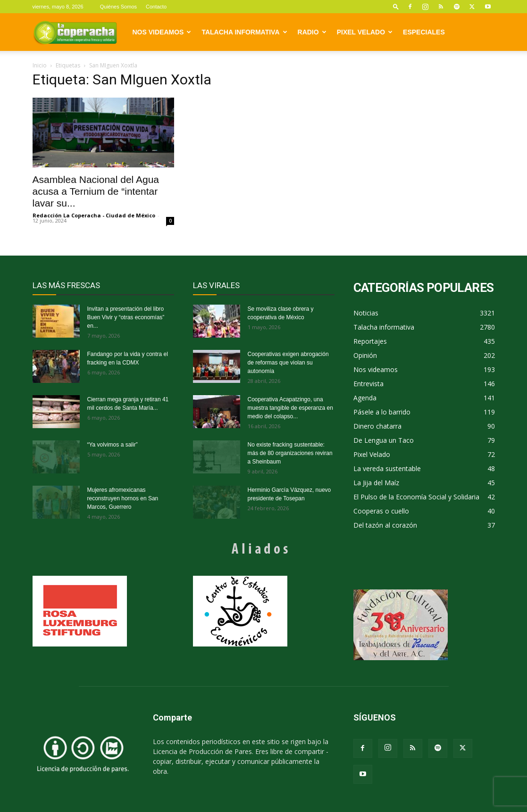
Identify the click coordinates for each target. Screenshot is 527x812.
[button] (396, 6)
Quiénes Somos (118, 7)
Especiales (424, 32)
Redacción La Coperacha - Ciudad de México (94, 215)
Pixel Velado (365, 32)
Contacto (156, 7)
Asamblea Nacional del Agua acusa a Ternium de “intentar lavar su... (96, 191)
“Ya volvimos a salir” (113, 445)
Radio (312, 32)
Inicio (40, 65)
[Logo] (75, 32)
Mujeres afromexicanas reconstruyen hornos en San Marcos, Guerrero (123, 498)
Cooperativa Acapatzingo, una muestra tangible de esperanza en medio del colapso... (290, 408)
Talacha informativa (244, 32)
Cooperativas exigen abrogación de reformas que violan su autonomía (288, 363)
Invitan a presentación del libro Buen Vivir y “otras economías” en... (126, 317)
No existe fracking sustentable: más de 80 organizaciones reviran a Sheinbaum (290, 453)
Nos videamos (162, 32)
